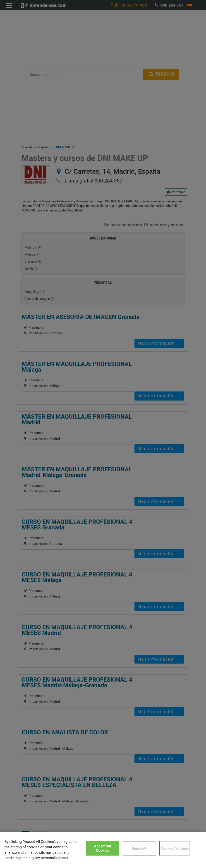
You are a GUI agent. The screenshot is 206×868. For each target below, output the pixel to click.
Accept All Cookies (103, 848)
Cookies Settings (175, 848)
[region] (103, 850)
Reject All (139, 848)
